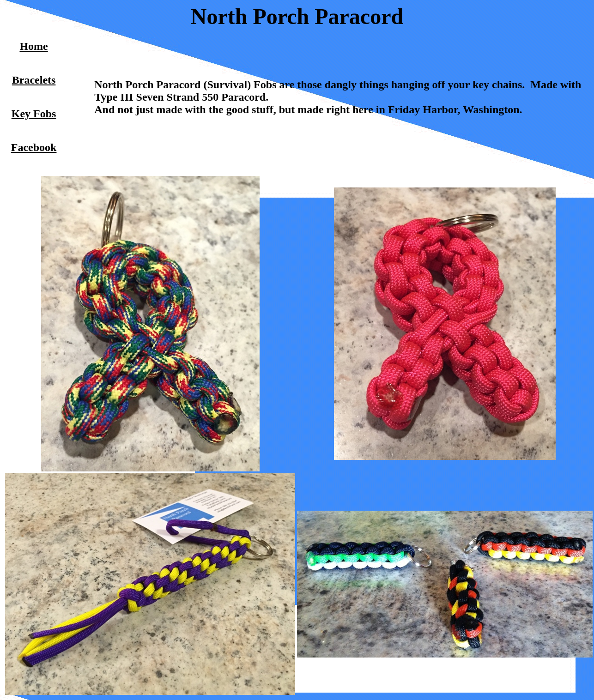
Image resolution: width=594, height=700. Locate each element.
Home (33, 46)
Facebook (34, 147)
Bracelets (34, 80)
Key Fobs (34, 114)
